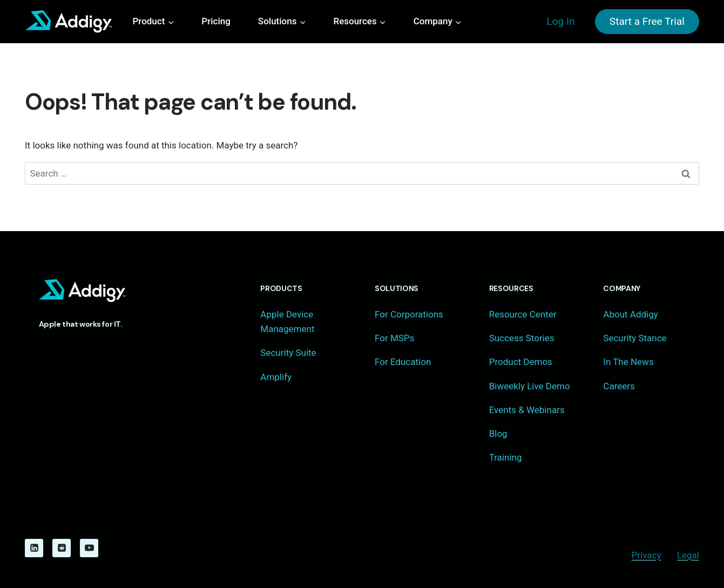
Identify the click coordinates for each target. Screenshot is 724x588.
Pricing (216, 21)
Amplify (276, 377)
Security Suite (288, 353)
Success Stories (522, 338)
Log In (560, 21)
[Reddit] (62, 548)
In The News (628, 362)
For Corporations (409, 314)
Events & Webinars (527, 410)
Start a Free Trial (647, 21)
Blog (498, 434)
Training (506, 457)
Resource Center (523, 314)
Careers (619, 386)
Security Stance (635, 338)
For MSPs (394, 338)
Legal (688, 555)
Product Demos (521, 362)
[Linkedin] (34, 548)
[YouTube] (89, 548)
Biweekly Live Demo (530, 386)
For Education (403, 362)
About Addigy (630, 314)
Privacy (647, 555)
